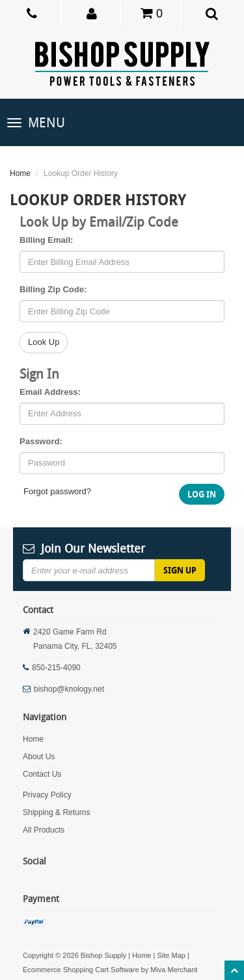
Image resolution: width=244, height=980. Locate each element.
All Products (44, 830)
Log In (202, 494)
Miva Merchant (174, 970)
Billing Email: (46, 240)
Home (20, 173)
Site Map (171, 955)
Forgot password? (57, 491)
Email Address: (50, 392)
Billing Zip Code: (53, 289)
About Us (39, 757)
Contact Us (42, 774)
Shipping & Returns (56, 812)
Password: (41, 441)
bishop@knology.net (69, 689)
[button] (92, 13)
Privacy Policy (47, 795)
